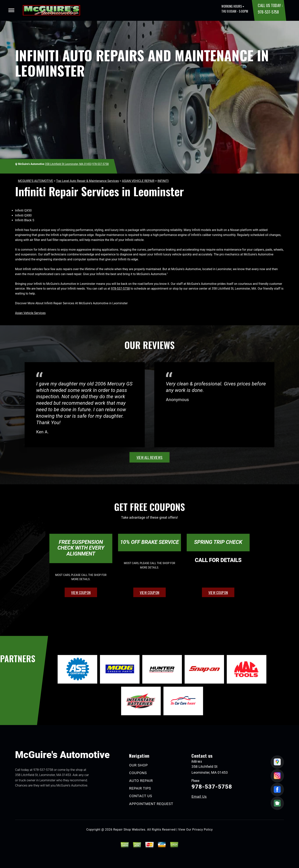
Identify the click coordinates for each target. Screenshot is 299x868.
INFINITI (163, 181)
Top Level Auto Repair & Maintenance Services (87, 181)
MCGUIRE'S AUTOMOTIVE (35, 181)
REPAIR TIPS (140, 788)
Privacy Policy (202, 830)
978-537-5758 (268, 12)
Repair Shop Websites (129, 830)
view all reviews (149, 457)
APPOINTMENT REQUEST (151, 804)
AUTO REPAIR (141, 781)
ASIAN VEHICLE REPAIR (138, 181)
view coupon (81, 592)
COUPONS (138, 773)
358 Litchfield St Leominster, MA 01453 (68, 164)
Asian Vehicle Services (30, 313)
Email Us (199, 797)
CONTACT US (141, 796)
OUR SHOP (138, 765)
